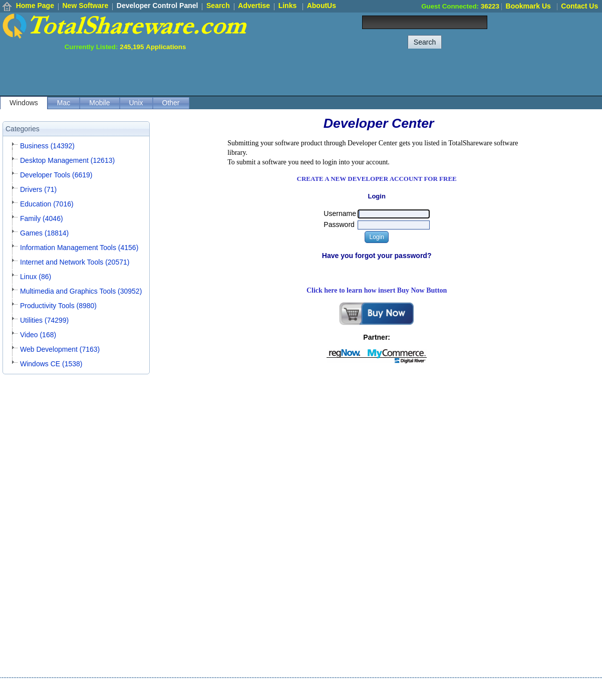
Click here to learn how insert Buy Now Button (377, 290)
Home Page (35, 6)
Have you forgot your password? (377, 256)
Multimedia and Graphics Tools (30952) (81, 291)
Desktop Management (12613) (67, 160)
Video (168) (38, 335)
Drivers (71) (38, 189)
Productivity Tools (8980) (58, 306)
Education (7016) (47, 204)
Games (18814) (44, 233)
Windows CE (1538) (51, 364)
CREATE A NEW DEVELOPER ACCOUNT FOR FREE (377, 179)
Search (218, 6)
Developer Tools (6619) (56, 175)
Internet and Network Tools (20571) (75, 262)
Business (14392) (47, 146)
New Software (85, 6)
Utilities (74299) (44, 320)
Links (288, 6)
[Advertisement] (420, 73)
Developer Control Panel (158, 6)
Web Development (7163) (60, 349)
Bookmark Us (528, 6)
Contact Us (579, 6)
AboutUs (322, 6)
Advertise (254, 6)
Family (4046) (42, 218)
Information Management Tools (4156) (79, 248)
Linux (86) (36, 277)
